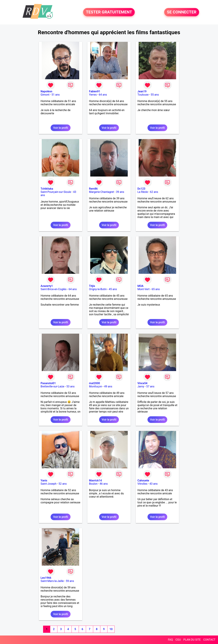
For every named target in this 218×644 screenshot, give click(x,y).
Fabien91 (95, 91)
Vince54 (142, 383)
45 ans (113, 289)
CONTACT (209, 640)
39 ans (120, 192)
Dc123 (141, 189)
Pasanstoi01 (48, 383)
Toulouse (143, 95)
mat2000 (95, 383)
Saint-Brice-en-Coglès (53, 289)
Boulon (93, 484)
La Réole (143, 192)
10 (111, 629)
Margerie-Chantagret (102, 192)
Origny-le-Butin (98, 289)
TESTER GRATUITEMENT (109, 12)
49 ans (108, 386)
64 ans (103, 95)
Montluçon (96, 386)
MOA (140, 286)
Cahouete (143, 480)
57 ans (150, 386)
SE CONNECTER (182, 12)
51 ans (56, 95)
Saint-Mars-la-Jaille (52, 581)
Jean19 (142, 91)
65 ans (156, 289)
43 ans (154, 484)
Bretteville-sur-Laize (52, 386)
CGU (178, 640)
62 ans (154, 192)
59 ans (70, 581)
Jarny (141, 386)
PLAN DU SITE (192, 640)
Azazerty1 (47, 286)
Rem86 (93, 189)
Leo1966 (46, 578)
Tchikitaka (47, 189)
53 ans (71, 386)
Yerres (93, 95)
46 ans (104, 484)
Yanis (44, 480)
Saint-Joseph (48, 484)
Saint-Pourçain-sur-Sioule (56, 192)
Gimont (45, 95)
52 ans (63, 484)
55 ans (155, 95)
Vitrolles (142, 484)
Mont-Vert (143, 289)
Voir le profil (60, 128)
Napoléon (46, 91)
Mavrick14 (95, 480)
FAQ (170, 640)
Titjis (92, 286)
